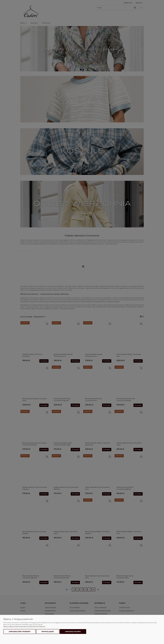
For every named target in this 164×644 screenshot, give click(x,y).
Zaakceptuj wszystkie (73, 631)
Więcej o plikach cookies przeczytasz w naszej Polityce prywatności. (24, 626)
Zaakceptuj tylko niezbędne (20, 631)
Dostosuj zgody (48, 631)
